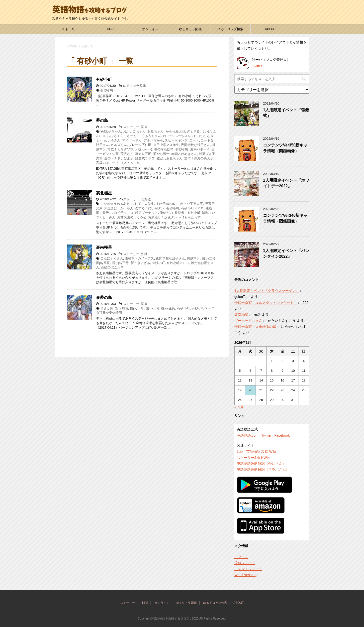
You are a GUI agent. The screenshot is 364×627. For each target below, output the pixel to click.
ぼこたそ (199, 136)
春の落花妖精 (164, 149)
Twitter (257, 66)
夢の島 (102, 120)
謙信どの (166, 213)
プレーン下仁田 (140, 145)
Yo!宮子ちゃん (111, 131)
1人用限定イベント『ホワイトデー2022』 (286, 183)
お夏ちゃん (155, 131)
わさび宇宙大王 (192, 204)
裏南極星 (104, 247)
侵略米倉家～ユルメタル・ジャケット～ (266, 303)
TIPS (110, 29)
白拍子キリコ (124, 213)
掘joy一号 (145, 149)
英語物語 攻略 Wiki (261, 452)
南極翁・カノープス (139, 258)
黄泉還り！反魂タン (163, 217)
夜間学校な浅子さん (196, 145)
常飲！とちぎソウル (122, 149)
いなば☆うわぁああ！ (117, 204)
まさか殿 (107, 308)
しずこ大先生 (144, 204)
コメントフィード (248, 569)
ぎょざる (193, 131)
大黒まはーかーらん (119, 208)
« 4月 (239, 407)
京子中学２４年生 (166, 145)
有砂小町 (104, 79)
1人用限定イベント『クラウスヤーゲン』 (267, 291)
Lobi (240, 452)
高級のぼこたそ (107, 163)
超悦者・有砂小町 (187, 213)
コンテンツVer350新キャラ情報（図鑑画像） (285, 148)
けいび (206, 131)
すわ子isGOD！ (167, 204)
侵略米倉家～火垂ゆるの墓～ (257, 327)
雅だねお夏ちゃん (170, 158)
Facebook (282, 435)
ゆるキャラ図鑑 (190, 29)
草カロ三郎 (143, 154)
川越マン (193, 258)
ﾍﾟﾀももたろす (190, 217)
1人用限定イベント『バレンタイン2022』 (286, 253)
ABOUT (271, 29)
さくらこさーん (125, 136)
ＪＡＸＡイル (130, 163)
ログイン (241, 557)
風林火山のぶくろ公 (132, 217)
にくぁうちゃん (150, 136)
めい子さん (112, 140)
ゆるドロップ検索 (230, 29)
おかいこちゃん (134, 131)
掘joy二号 (209, 258)
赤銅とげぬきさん (184, 154)
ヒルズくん (119, 145)
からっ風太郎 (175, 131)
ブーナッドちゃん (248, 321)
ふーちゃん (183, 136)
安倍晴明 (122, 308)
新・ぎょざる (140, 263)
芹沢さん (127, 154)
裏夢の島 (104, 298)
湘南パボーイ (200, 149)
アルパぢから (153, 140)
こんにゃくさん (112, 258)
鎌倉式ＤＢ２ (145, 158)
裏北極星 (104, 193)
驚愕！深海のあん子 (199, 158)
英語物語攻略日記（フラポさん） (263, 470)
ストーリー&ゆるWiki (254, 458)
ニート (194, 140)
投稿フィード (245, 563)
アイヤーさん (132, 140)
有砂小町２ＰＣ (192, 208)
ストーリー (70, 29)
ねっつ (168, 136)
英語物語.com (248, 435)
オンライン (150, 29)
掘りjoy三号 (120, 263)
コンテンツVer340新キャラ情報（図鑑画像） (285, 218)
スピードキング (176, 140)
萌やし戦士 (161, 154)
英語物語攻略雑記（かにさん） (261, 464)
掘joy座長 (103, 263)
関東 (144, 127)
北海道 (146, 199)
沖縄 (144, 254)
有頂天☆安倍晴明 (109, 313)
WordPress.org (246, 575)
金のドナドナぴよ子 (119, 158)
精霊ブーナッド (146, 213)
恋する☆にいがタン (150, 208)
